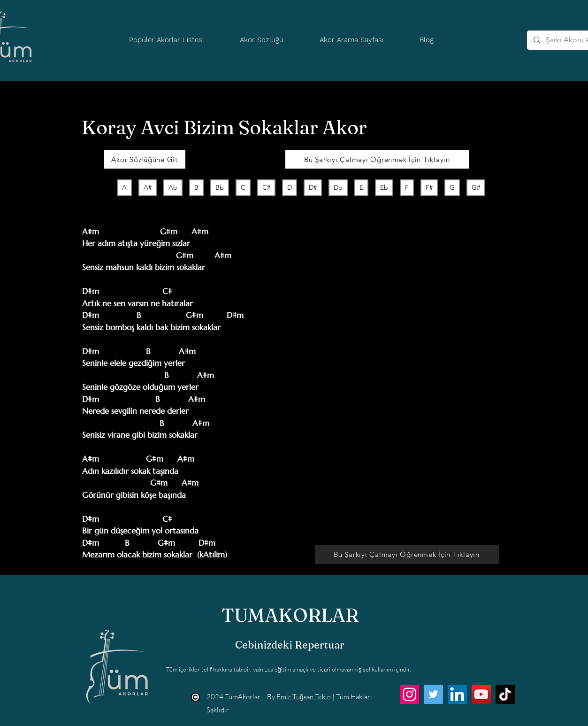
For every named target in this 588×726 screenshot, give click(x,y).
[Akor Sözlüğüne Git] (145, 159)
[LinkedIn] (457, 694)
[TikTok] (505, 694)
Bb (219, 187)
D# (313, 187)
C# (266, 187)
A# (147, 187)
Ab (173, 187)
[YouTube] (481, 694)
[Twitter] (433, 694)
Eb (384, 187)
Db (338, 187)
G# (476, 187)
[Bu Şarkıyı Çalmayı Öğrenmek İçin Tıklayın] (377, 159)
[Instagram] (409, 694)
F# (429, 187)
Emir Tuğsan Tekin (304, 697)
